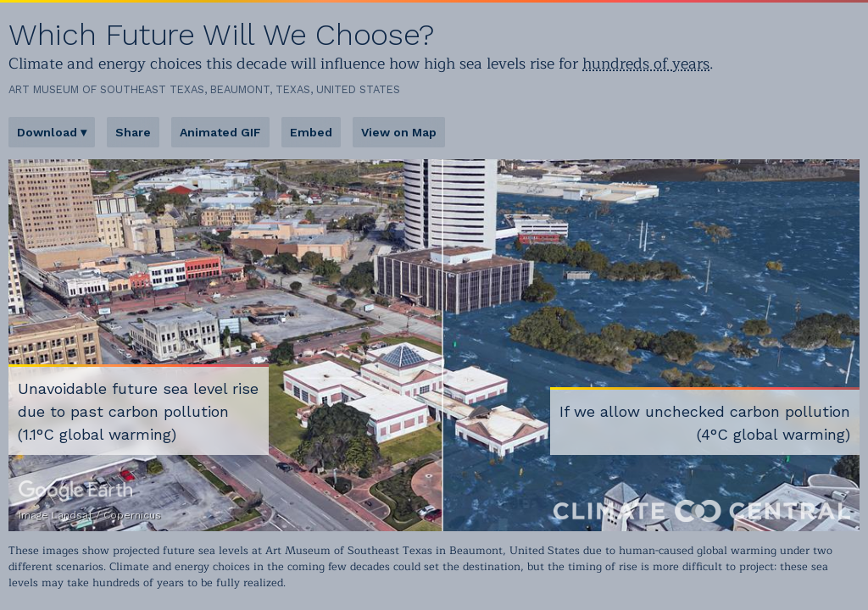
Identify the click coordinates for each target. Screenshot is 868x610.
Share (133, 132)
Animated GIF (220, 132)
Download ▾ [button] (52, 132)
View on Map (399, 132)
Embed (311, 132)
